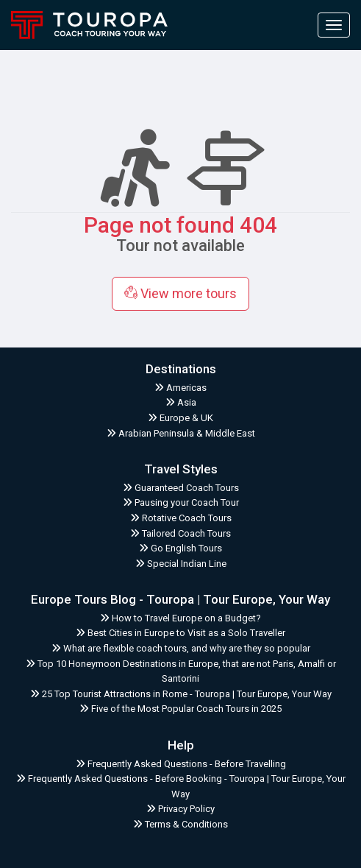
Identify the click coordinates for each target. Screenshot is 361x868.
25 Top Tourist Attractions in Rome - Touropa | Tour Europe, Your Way (181, 694)
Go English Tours (180, 548)
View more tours (180, 293)
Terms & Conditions (180, 824)
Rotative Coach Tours (181, 518)
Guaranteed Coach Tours (181, 488)
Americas (180, 388)
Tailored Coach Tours (180, 533)
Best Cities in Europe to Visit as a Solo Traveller (180, 633)
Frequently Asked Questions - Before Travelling (181, 764)
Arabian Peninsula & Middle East (181, 433)
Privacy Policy (180, 809)
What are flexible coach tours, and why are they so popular (181, 648)
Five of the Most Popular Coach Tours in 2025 (180, 709)
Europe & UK (180, 418)
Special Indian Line (181, 564)
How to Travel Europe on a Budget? (180, 618)
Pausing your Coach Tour (181, 502)
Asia (181, 402)
